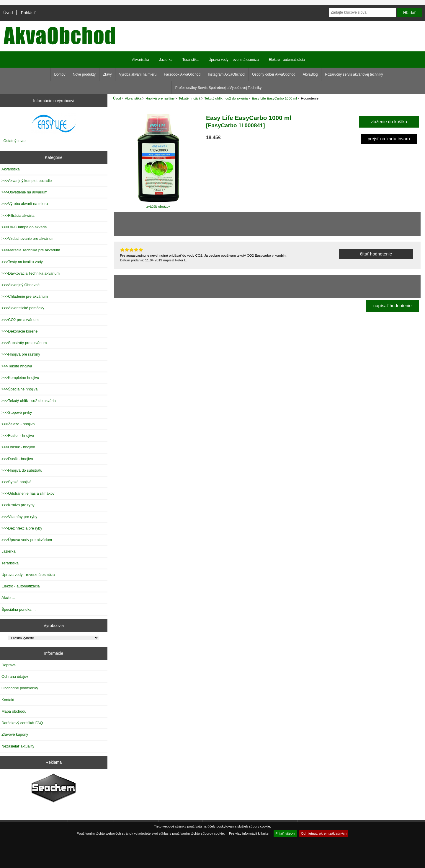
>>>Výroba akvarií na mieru (25, 204)
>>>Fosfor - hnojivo (18, 435)
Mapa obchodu (14, 711)
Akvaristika (133, 98)
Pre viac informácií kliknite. (249, 833)
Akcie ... (8, 598)
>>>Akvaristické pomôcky (23, 308)
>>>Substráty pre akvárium (24, 343)
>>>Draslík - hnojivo (18, 447)
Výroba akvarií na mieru (138, 74)
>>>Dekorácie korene (19, 331)
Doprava (9, 665)
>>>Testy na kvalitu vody (22, 262)
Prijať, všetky (285, 833)
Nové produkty (84, 74)
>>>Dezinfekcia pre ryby (22, 528)
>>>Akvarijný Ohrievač (21, 285)
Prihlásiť (28, 13)
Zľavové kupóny (15, 734)
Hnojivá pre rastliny (160, 98)
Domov (60, 74)
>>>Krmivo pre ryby (18, 505)
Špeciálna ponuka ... (19, 609)
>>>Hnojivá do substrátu (22, 470)
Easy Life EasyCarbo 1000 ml (274, 98)
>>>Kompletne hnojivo (20, 378)
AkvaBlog (310, 74)
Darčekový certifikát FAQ (22, 723)
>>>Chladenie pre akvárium (25, 296)
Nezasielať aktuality (18, 746)
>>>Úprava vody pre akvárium (27, 540)
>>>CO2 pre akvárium (20, 320)
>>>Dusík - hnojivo (17, 459)
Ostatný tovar (15, 141)
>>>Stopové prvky (17, 412)
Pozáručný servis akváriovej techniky (354, 74)
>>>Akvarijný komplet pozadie (27, 181)
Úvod (8, 13)
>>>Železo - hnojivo (18, 424)
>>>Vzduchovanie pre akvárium (28, 238)
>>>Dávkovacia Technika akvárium (31, 273)
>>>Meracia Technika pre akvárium (31, 250)
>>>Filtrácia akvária (18, 215)
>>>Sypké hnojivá (17, 482)
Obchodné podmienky (20, 688)
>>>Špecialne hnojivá (19, 389)
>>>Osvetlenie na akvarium (24, 192)
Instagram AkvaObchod (226, 74)
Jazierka (166, 60)
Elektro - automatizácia (287, 60)
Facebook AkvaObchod (182, 74)
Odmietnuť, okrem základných (324, 833)
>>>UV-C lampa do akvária (24, 227)
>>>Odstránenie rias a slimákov (28, 493)
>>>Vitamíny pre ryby (19, 517)
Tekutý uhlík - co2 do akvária (226, 98)
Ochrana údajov (15, 676)
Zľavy (107, 74)
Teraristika (191, 60)
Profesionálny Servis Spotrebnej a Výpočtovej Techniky (219, 88)
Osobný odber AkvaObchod (274, 74)
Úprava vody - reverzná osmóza (234, 60)
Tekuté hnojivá (189, 98)
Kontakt (8, 700)
